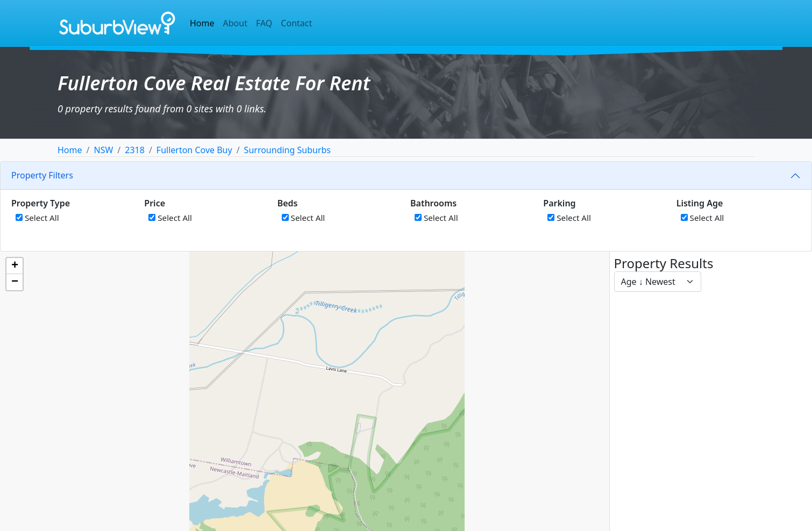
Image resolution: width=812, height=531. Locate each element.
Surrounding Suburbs (287, 150)
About (235, 23)
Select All (37, 218)
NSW (103, 150)
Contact (296, 23)
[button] (15, 266)
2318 (135, 150)
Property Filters (42, 175)
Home (202, 23)
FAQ (264, 23)
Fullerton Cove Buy (194, 150)
